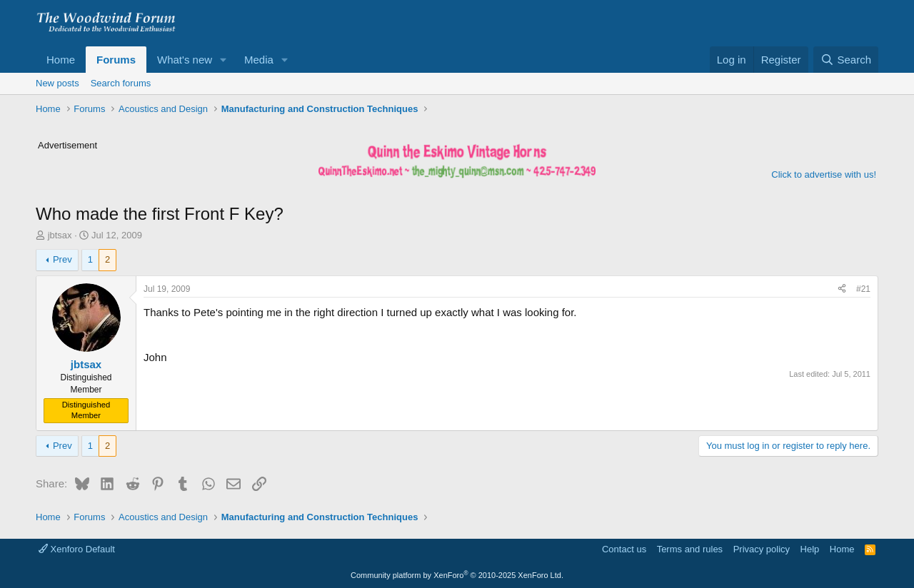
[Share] (842, 289)
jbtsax (60, 235)
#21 (863, 289)
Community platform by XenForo (457, 575)
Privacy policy (762, 549)
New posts (57, 83)
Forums (116, 60)
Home (61, 60)
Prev (62, 259)
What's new (185, 60)
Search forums (121, 83)
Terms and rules (690, 549)
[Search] (846, 60)
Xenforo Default (77, 549)
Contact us (624, 549)
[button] (224, 60)
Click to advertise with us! (824, 174)
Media (259, 60)
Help (810, 549)
